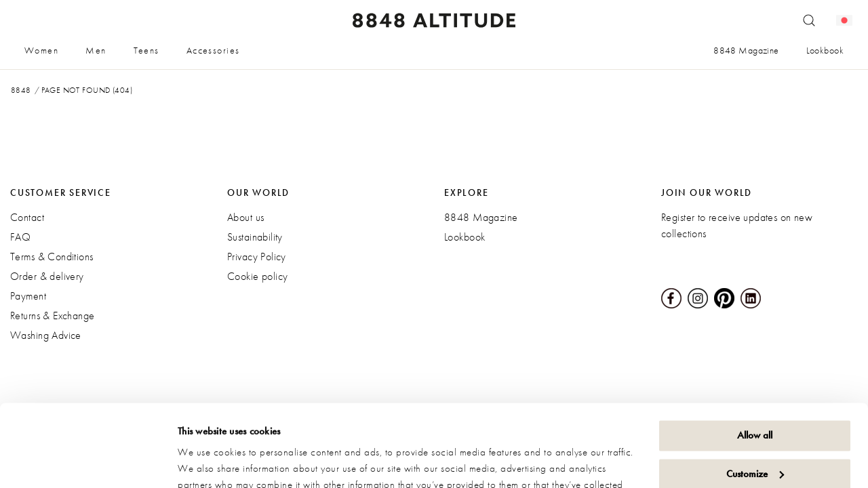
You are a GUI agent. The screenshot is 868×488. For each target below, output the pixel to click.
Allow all (755, 359)
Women (41, 50)
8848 (21, 90)
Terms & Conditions (52, 257)
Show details (203, 462)
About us (245, 217)
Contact (27, 217)
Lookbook (825, 50)
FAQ (20, 237)
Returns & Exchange (53, 316)
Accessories (213, 50)
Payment (28, 296)
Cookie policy (257, 276)
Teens (146, 50)
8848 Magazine (746, 50)
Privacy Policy (257, 257)
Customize (755, 396)
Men (96, 50)
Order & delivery (47, 276)
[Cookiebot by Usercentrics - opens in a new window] (88, 462)
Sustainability (255, 237)
